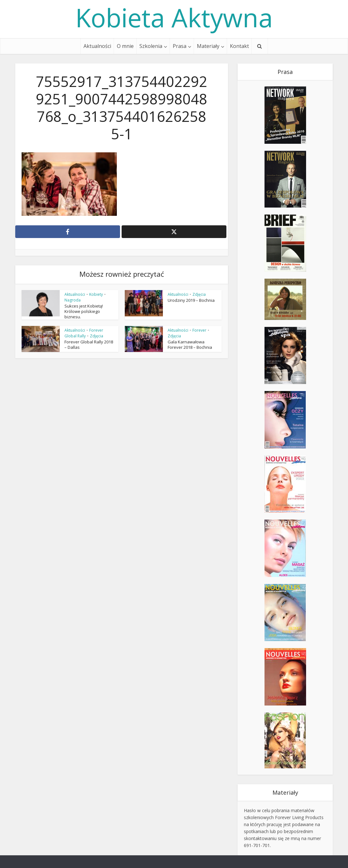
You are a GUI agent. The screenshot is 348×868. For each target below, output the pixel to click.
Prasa (180, 46)
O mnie (125, 46)
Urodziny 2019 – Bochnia (191, 300)
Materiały (208, 46)
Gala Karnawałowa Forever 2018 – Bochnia (190, 345)
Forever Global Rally (84, 333)
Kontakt (239, 46)
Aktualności (97, 46)
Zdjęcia (199, 294)
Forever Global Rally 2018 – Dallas (89, 345)
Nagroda (73, 300)
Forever (199, 330)
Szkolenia (151, 46)
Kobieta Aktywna (174, 17)
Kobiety (96, 294)
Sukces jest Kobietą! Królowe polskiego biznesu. (84, 311)
